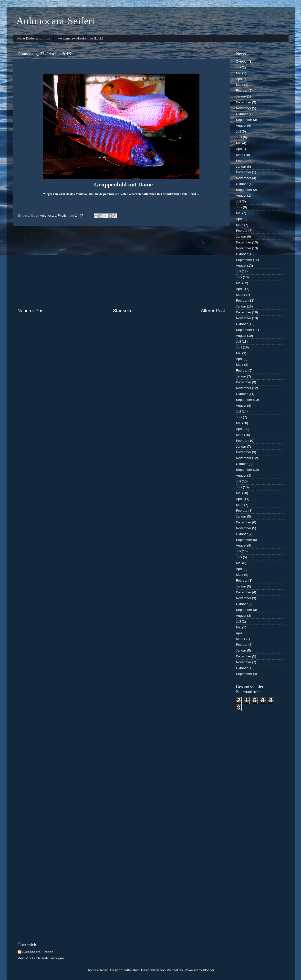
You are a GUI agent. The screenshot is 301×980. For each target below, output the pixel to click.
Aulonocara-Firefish (38, 952)
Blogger (208, 970)
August (241, 126)
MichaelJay (175, 970)
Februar (242, 91)
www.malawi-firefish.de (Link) (80, 38)
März (240, 85)
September (244, 120)
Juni (239, 137)
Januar (241, 96)
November (244, 108)
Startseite (123, 311)
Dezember (244, 102)
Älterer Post (213, 311)
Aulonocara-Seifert (56, 21)
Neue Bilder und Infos (33, 38)
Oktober (242, 62)
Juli (239, 67)
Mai (239, 73)
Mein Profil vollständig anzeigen (41, 958)
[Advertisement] (121, 267)
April (239, 79)
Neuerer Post (31, 311)
